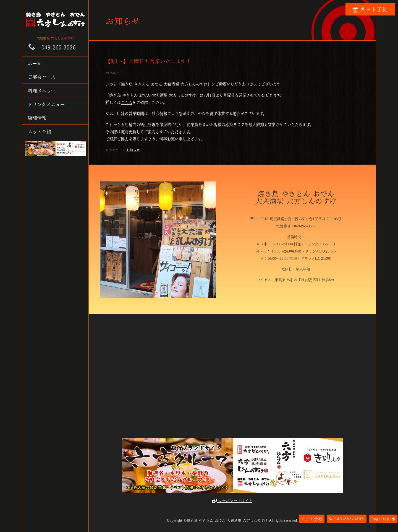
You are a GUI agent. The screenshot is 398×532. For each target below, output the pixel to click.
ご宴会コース (42, 76)
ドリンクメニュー (46, 104)
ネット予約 (39, 131)
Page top (383, 518)
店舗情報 (37, 117)
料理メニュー (42, 90)
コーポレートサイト (232, 500)
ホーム (34, 63)
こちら (127, 102)
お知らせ (133, 150)
